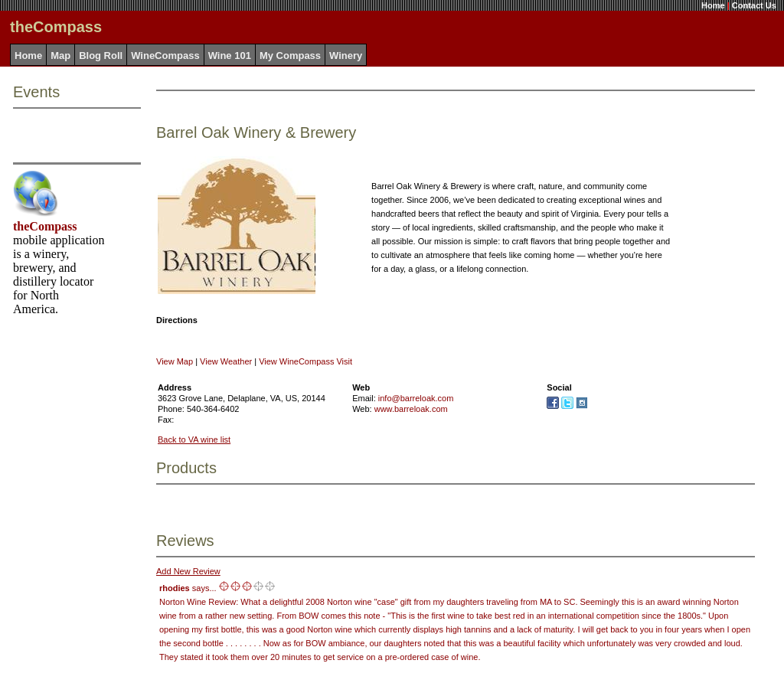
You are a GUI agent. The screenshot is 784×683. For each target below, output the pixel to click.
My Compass (290, 56)
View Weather (226, 361)
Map (60, 56)
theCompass (45, 226)
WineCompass (165, 56)
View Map (175, 361)
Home (713, 5)
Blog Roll (101, 56)
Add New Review (188, 571)
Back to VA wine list (194, 440)
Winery (346, 56)
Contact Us (754, 5)
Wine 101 (230, 56)
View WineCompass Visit (305, 361)
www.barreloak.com (411, 409)
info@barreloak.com (416, 398)
